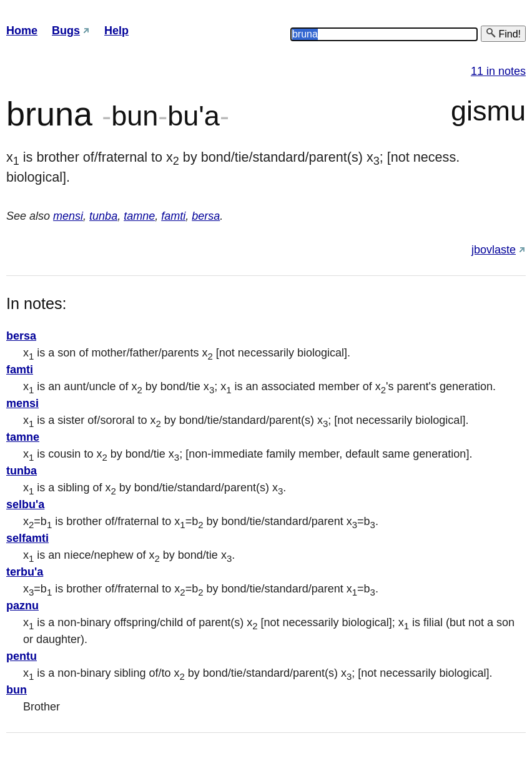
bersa (206, 216)
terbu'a (25, 572)
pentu (22, 656)
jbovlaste (494, 250)
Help (116, 31)
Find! (503, 33)
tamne (139, 216)
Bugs (66, 31)
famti (173, 216)
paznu (22, 606)
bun (17, 690)
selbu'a (25, 504)
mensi (68, 216)
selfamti (27, 538)
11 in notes (498, 71)
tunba (103, 216)
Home (22, 31)
